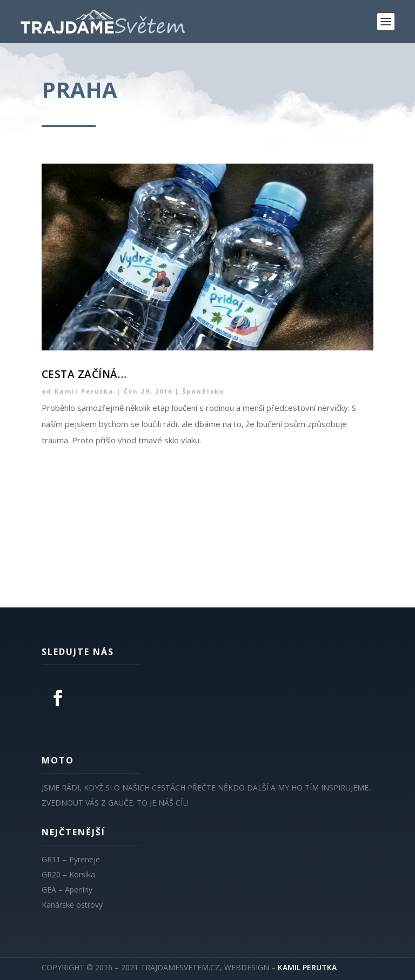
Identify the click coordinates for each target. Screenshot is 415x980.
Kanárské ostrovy (72, 905)
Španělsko (203, 391)
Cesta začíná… (84, 374)
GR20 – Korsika (68, 874)
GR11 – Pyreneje (71, 859)
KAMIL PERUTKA (307, 967)
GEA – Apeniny (67, 890)
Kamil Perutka (84, 391)
